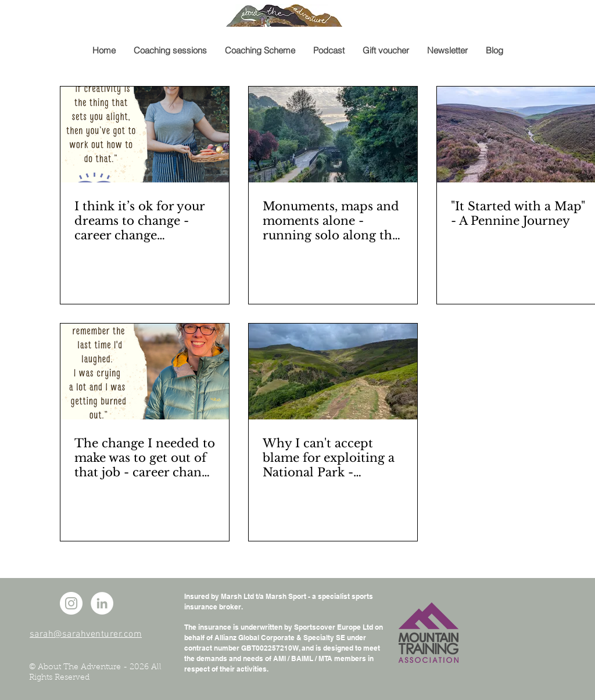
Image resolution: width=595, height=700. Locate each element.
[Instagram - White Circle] (71, 603)
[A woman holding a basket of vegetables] (145, 134)
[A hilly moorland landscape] (333, 371)
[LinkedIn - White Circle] (102, 603)
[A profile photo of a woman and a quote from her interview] (145, 371)
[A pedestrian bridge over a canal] (333, 134)
